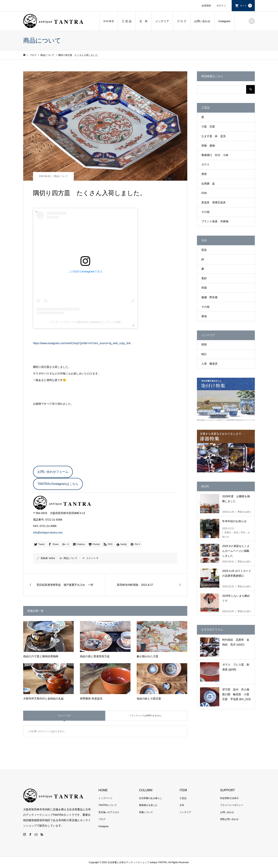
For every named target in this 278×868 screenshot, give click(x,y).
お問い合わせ (202, 21)
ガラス (205, 164)
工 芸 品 (127, 21)
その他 (205, 212)
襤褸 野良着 (209, 297)
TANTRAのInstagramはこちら (58, 484)
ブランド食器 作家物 (215, 221)
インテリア (162, 21)
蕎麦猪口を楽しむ (148, 805)
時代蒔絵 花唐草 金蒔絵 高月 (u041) (236, 642)
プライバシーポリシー (232, 805)
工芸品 (183, 798)
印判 (204, 193)
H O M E (109, 21)
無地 (204, 316)
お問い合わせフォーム (53, 472)
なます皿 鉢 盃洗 (214, 136)
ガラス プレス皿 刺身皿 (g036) (236, 667)
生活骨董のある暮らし (151, 798)
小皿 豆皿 (208, 126)
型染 (204, 250)
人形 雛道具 (209, 364)
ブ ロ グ (182, 21)
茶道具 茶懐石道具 (214, 202)
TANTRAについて (108, 805)
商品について (61, 176)
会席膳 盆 (208, 184)
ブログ (102, 819)
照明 (204, 345)
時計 (204, 354)
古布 (182, 805)
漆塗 (204, 174)
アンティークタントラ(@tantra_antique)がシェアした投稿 (85, 322)
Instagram (224, 21)
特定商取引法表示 (229, 798)
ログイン (221, 6)
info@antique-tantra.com (48, 533)
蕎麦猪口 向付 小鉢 (215, 155)
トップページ (105, 798)
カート (246, 6)
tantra (52, 558)
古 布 (143, 21)
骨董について (146, 812)
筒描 (204, 288)
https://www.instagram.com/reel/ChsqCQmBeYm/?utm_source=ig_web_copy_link (82, 343)
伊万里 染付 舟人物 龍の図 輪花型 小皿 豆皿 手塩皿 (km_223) (237, 694)
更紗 (204, 278)
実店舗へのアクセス (109, 812)
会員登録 (206, 6)
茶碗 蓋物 (208, 146)
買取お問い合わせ (229, 819)
